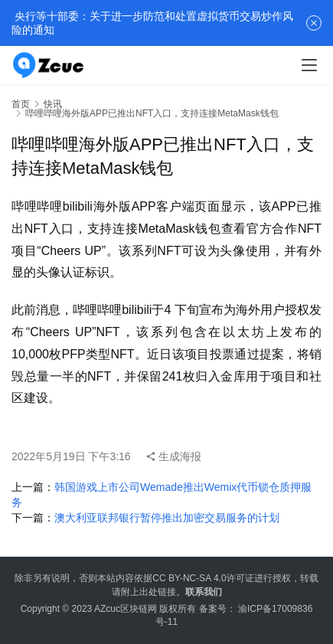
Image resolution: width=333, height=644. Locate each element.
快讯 (53, 104)
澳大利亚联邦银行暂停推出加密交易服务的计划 (167, 518)
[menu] (309, 65)
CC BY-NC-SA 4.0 (189, 578)
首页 (21, 104)
